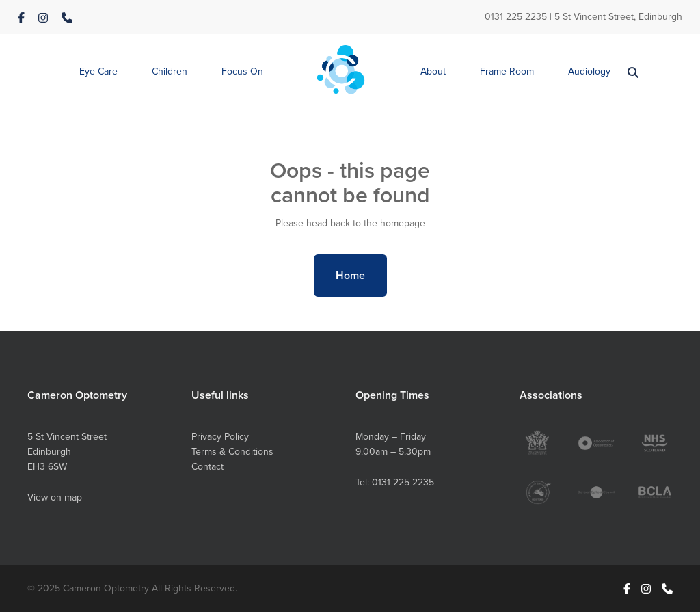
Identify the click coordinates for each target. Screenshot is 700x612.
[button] (98, 72)
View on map (55, 497)
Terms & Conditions (232, 452)
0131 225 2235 (516, 17)
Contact (207, 467)
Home (350, 275)
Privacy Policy (220, 437)
